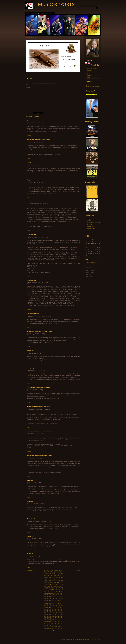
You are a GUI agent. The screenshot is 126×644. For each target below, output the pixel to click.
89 (45, 588)
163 (46, 607)
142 (61, 600)
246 (61, 629)
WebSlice (80, 640)
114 (55, 593)
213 (59, 620)
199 (56, 616)
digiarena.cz (90, 221)
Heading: (28, 88)
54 (63, 579)
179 (55, 611)
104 (45, 591)
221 (45, 623)
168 (61, 607)
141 (58, 600)
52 (58, 579)
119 (50, 595)
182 (45, 613)
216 (49, 621)
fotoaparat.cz (90, 219)
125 (49, 597)
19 (60, 572)
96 (61, 588)
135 (59, 599)
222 (48, 623)
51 (56, 579)
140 (55, 600)
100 (52, 590)
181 (61, 611)
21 (45, 574)
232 (58, 625)
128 (58, 597)
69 (58, 583)
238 (56, 627)
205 (55, 618)
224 (53, 623)
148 (59, 602)
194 (61, 614)
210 (50, 620)
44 (59, 577)
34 (56, 576)
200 (59, 616)
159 (53, 606)
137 (46, 600)
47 (47, 579)
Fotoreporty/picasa (92, 232)
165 (52, 607)
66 (51, 583)
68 (56, 583)
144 (48, 602)
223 (50, 623)
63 (44, 583)
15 (51, 572)
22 (48, 574)
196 (48, 616)
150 (46, 604)
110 (62, 591)
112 (49, 593)
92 (52, 588)
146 (53, 602)
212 (56, 620)
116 (61, 593)
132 (50, 599)
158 (50, 606)
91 (50, 588)
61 (59, 581)
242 (49, 629)
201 (62, 616)
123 (62, 595)
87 (60, 586)
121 (56, 595)
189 (46, 614)
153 (55, 604)
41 (52, 577)
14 (49, 572)
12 (44, 572)
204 (52, 618)
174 (59, 609)
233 (61, 625)
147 (56, 602)
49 (51, 579)
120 (53, 595)
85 (56, 586)
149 (62, 602)
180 (58, 611)
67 (53, 583)
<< (87, 239)
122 (59, 595)
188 (62, 613)
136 (62, 599)
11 (61, 570)
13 (47, 572)
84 (53, 586)
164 (49, 607)
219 (58, 621)
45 (61, 577)
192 (55, 614)
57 (50, 581)
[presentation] (53, 107)
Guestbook (44, 13)
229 (49, 625)
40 (50, 577)
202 (46, 618)
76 (54, 584)
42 (54, 577)
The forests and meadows (91, 75)
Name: (27, 84)
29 (44, 576)
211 (53, 620)
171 (50, 609)
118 (48, 595)
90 (48, 588)
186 (56, 613)
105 (48, 591)
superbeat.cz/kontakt (92, 230)
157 (48, 606)
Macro (88, 78)
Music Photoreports (92, 68)
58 (52, 581)
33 (53, 576)
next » (78, 570)
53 (60, 579)
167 (58, 607)
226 (59, 623)
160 (56, 606)
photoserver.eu (91, 228)
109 (59, 591)
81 (47, 586)
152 (52, 604)
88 (63, 586)
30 (47, 576)
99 (49, 590)
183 (48, 613)
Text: (27, 91)
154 (58, 604)
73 (48, 584)
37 (63, 576)
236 (50, 627)
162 (62, 606)
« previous (30, 570)
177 (49, 611)
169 (45, 609)
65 (49, 583)
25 (54, 574)
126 (52, 597)
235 (48, 627)
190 (49, 614)
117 (45, 595)
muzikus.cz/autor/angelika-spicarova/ (94, 224)
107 (53, 591)
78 (59, 584)
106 (50, 591)
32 (51, 576)
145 (50, 602)
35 (58, 576)
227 (62, 623)
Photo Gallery (35, 13)
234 (45, 627)
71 (63, 583)
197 (50, 616)
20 (63, 572)
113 (52, 593)
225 (56, 623)
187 (59, 613)
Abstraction (90, 72)
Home (27, 13)
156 (45, 606)
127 (55, 597)
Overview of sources (92, 263)
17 (56, 572)
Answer (29, 136)
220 (61, 621)
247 (53, 630)
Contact (51, 13)
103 (61, 590)
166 (55, 607)
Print (85, 640)
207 (61, 618)
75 (52, 584)
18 (58, 572)
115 (58, 593)
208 (45, 620)
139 (52, 600)
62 (61, 581)
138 (49, 600)
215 (46, 621)
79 (61, 584)
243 (52, 629)
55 (45, 581)
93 (54, 588)
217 (52, 621)
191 (52, 614)
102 (58, 590)
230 (52, 625)
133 (53, 599)
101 (55, 590)
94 (57, 588)
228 (46, 625)
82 (49, 586)
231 (55, 625)
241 (46, 629)
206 (58, 618)
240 (62, 627)
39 (48, 577)
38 (45, 577)
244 (55, 629)
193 (58, 614)
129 (61, 597)
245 (58, 629)
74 (50, 584)
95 (59, 588)
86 (58, 586)
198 (53, 616)
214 (62, 620)
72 (45, 584)
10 (59, 570)
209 (48, 620)
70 (60, 583)
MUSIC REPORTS (56, 4)
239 (59, 627)
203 (49, 618)
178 (52, 611)
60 (57, 581)
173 (56, 609)
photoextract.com (91, 226)
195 (45, 616)
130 (45, 599)
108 (56, 591)
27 (59, 574)
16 (53, 572)
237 (53, 627)
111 (46, 593)
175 (62, 609)
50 (53, 579)
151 (49, 604)
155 (61, 604)
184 (50, 613)
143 (45, 602)
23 (50, 574)
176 (46, 611)
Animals (89, 70)
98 (47, 590)
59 (54, 581)
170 (48, 609)
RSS (75, 640)
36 (60, 576)
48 (49, 579)
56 (48, 581)
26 (57, 574)
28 (61, 574)
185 (53, 613)
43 (57, 577)
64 (47, 583)
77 (57, 584)
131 (48, 599)
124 (46, 597)
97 (45, 590)
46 (44, 579)
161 (59, 606)
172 (53, 609)
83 (51, 586)
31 (49, 576)
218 (55, 621)
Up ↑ (100, 640)
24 (52, 574)
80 (44, 586)
